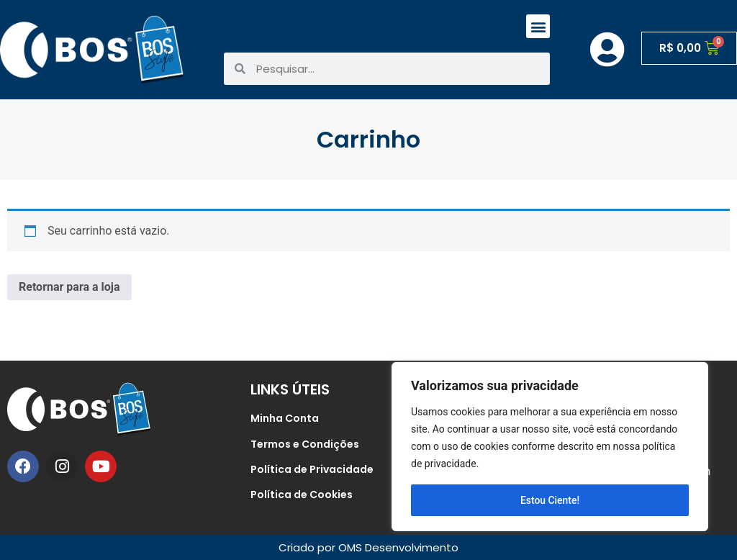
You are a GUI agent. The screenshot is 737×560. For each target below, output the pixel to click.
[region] (550, 447)
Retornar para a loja (69, 287)
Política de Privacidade (312, 469)
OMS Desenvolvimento (398, 547)
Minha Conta (285, 418)
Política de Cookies (302, 494)
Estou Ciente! (550, 500)
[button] (538, 26)
